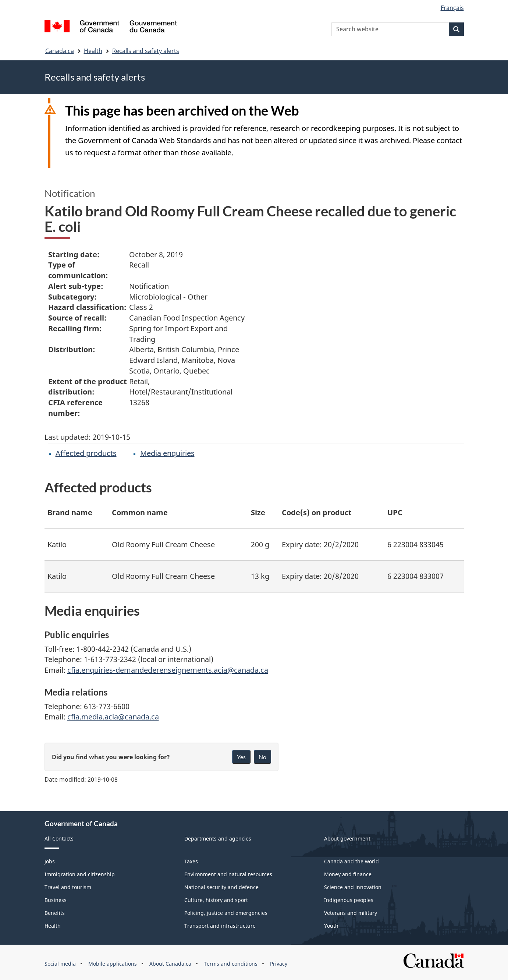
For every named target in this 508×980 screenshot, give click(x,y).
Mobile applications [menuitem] (113, 964)
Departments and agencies (218, 839)
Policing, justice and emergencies (226, 913)
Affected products (86, 453)
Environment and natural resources (228, 874)
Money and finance (348, 874)
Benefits (55, 913)
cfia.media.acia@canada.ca (113, 717)
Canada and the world (351, 861)
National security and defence (221, 887)
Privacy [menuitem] (279, 964)
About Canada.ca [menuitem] (170, 964)
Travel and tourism (68, 887)
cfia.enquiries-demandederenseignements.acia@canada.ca (168, 670)
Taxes (191, 861)
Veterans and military (351, 913)
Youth (331, 926)
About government (347, 839)
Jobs (50, 861)
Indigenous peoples (349, 900)
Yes (241, 757)
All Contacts (59, 839)
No (262, 757)
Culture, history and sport (216, 900)
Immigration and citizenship (80, 874)
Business (56, 900)
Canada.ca (60, 51)
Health (93, 51)
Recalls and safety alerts (146, 51)
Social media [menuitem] (60, 964)
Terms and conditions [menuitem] (231, 964)
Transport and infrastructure (220, 926)
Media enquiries (167, 453)
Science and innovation (353, 887)
